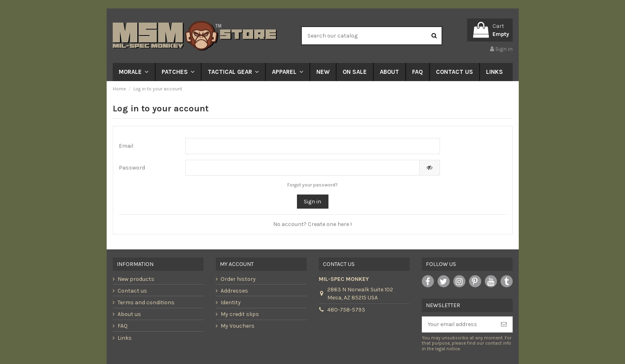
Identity (231, 302)
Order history (238, 279)
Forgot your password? (312, 185)
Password (132, 168)
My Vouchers (238, 326)
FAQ (123, 326)
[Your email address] (459, 324)
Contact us (132, 291)
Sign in (312, 202)
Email (126, 146)
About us (129, 314)
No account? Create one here (313, 224)
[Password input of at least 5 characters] (303, 168)
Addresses (234, 291)
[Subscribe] (504, 324)
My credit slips (240, 314)
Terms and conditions (146, 302)
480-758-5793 (346, 310)
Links (125, 338)
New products (136, 279)
